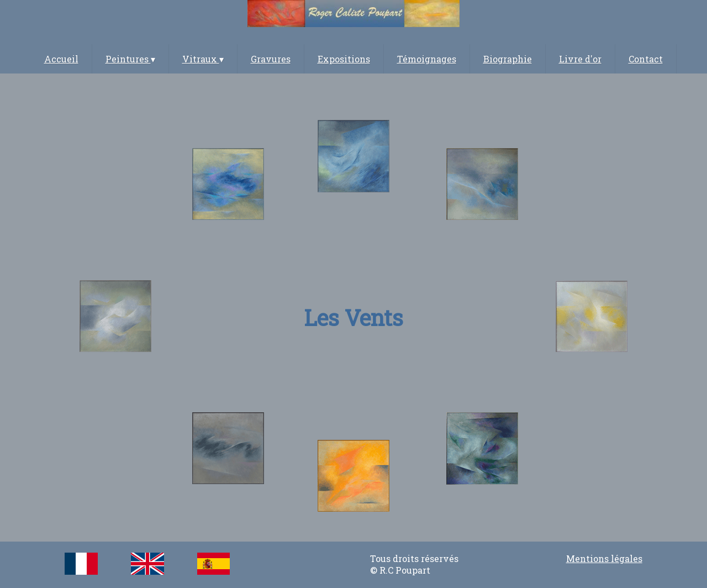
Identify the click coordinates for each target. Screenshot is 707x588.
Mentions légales (604, 558)
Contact (646, 59)
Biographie (508, 59)
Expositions (344, 59)
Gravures (271, 59)
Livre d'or (580, 59)
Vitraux (203, 59)
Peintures (130, 59)
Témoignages (427, 59)
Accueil (61, 59)
